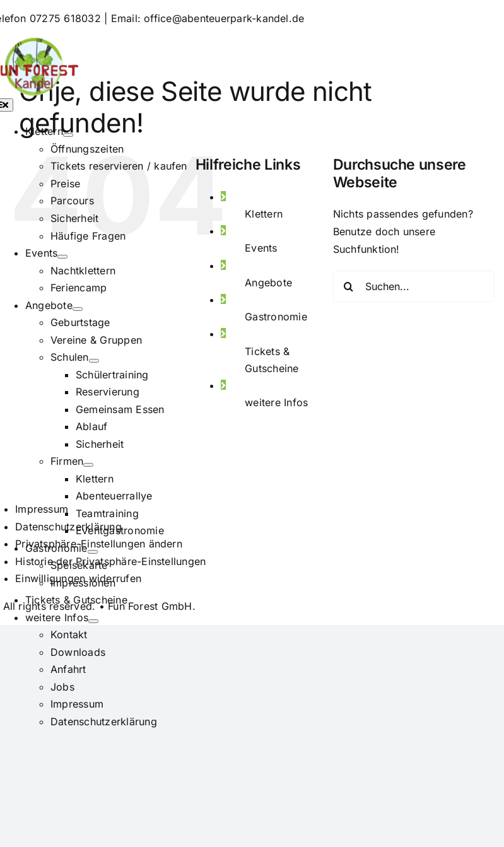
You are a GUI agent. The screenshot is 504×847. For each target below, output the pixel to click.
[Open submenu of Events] (62, 257)
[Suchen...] (414, 286)
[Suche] (349, 286)
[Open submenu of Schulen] (94, 361)
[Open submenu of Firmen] (88, 465)
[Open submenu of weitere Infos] (93, 621)
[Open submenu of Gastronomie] (93, 552)
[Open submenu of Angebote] (78, 309)
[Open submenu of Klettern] (68, 135)
